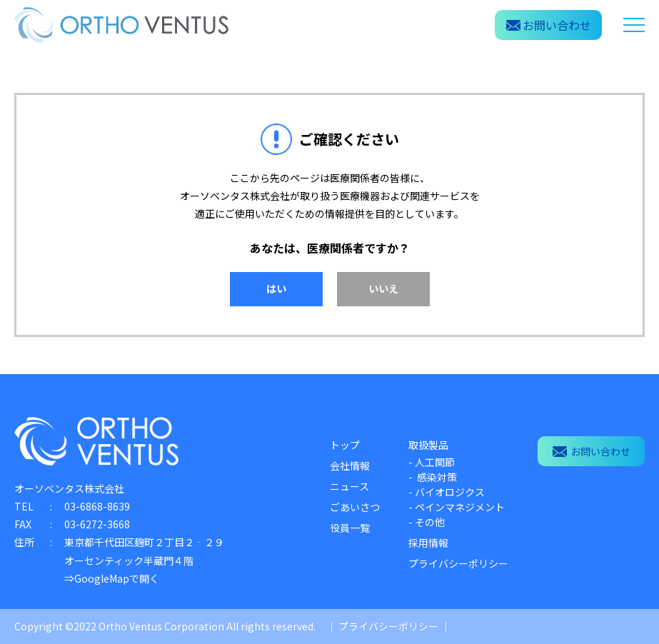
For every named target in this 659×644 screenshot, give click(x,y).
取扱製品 (428, 445)
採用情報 (428, 543)
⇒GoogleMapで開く (112, 578)
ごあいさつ (355, 507)
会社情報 (350, 466)
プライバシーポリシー (458, 563)
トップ (345, 445)
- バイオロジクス (447, 492)
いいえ (383, 288)
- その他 (427, 522)
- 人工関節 (432, 462)
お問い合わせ (592, 452)
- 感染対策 (433, 477)
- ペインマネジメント (457, 507)
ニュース (349, 486)
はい (276, 288)
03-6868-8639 (97, 506)
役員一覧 (350, 528)
